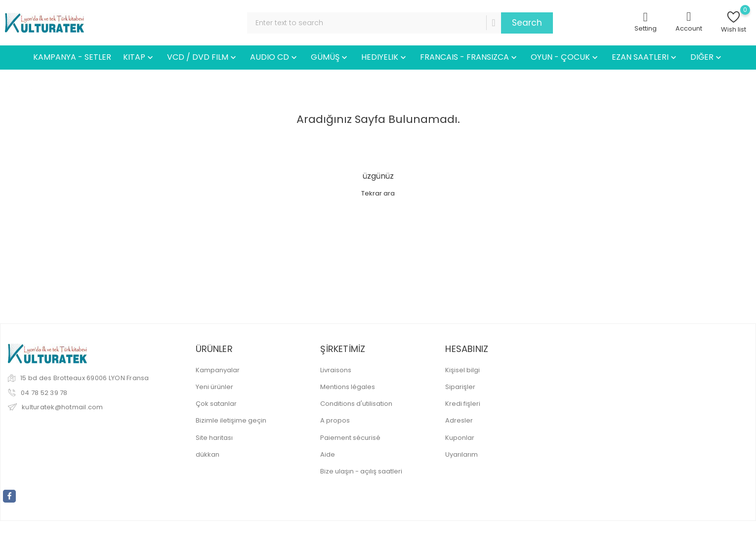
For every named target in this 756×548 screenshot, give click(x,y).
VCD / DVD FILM (203, 58)
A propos (335, 420)
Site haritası (214, 438)
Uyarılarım (462, 454)
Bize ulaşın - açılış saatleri (361, 471)
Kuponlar (460, 438)
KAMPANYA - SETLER (72, 57)
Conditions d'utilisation (356, 404)
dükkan (208, 454)
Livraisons (336, 370)
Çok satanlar (216, 404)
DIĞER (707, 58)
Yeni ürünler (214, 387)
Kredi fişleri (463, 404)
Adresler (459, 420)
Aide (328, 454)
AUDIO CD (274, 58)
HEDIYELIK (385, 58)
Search (527, 23)
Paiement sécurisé (350, 438)
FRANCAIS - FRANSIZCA (469, 58)
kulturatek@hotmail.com (63, 407)
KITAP (139, 58)
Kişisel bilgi (462, 370)
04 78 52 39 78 (44, 393)
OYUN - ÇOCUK (565, 58)
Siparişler (460, 387)
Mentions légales (348, 387)
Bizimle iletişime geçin (231, 420)
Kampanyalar (218, 370)
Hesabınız (467, 349)
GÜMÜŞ (330, 58)
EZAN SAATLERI (645, 58)
